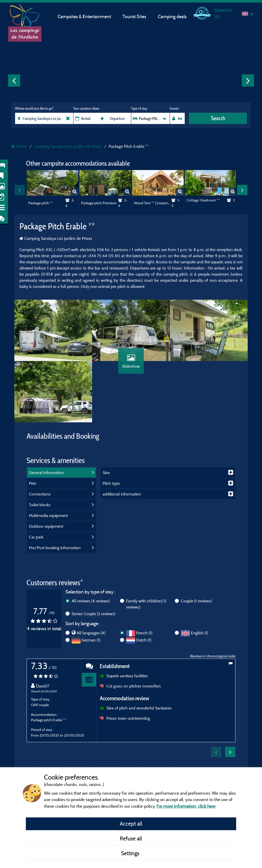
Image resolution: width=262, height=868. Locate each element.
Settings (131, 853)
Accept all (131, 824)
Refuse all (131, 838)
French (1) (144, 633)
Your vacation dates (86, 108)
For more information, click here (186, 806)
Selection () (223, 13)
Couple (196, 601)
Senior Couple (93, 614)
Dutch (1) (144, 640)
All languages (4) (91, 633)
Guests (174, 108)
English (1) (199, 633)
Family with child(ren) (146, 604)
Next (248, 81)
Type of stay (139, 108)
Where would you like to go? (34, 108)
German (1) (91, 640)
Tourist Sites (134, 16)
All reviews (91, 601)
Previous (14, 81)
